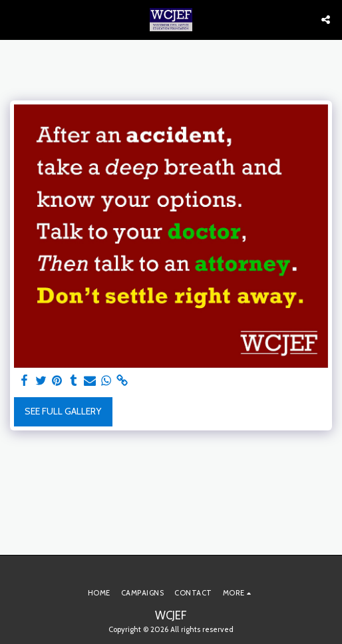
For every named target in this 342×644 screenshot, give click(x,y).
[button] (15, 19)
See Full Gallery (63, 411)
